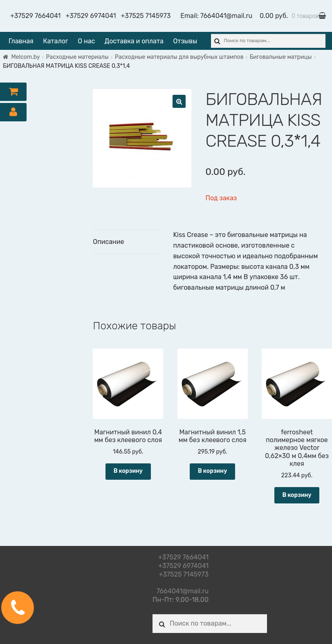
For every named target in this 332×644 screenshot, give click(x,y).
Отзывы (185, 41)
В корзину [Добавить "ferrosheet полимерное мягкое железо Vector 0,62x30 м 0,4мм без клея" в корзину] (297, 495)
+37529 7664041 (35, 16)
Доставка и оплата (134, 41)
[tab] (126, 242)
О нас (86, 41)
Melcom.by (26, 57)
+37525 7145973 (146, 16)
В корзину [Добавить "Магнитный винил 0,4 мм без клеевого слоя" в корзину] (128, 471)
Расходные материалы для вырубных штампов (179, 57)
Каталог (55, 41)
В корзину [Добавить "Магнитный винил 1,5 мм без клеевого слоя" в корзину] (212, 471)
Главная (21, 41)
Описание (108, 242)
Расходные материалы (77, 57)
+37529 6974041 (91, 16)
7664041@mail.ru (226, 16)
